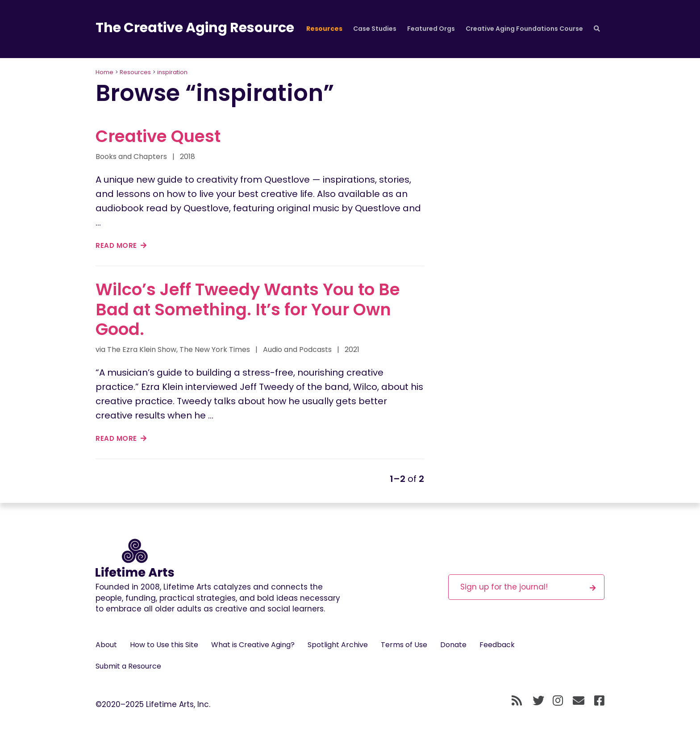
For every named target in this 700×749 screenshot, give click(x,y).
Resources (324, 29)
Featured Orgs (431, 29)
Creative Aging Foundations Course (524, 29)
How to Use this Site (164, 645)
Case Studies (375, 29)
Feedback (497, 645)
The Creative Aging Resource (195, 28)
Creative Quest (158, 136)
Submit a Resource (128, 666)
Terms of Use (404, 645)
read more (121, 245)
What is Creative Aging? (253, 645)
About (106, 645)
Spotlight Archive (338, 645)
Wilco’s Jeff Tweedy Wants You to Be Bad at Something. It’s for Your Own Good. (248, 309)
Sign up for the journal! (528, 587)
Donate (453, 645)
